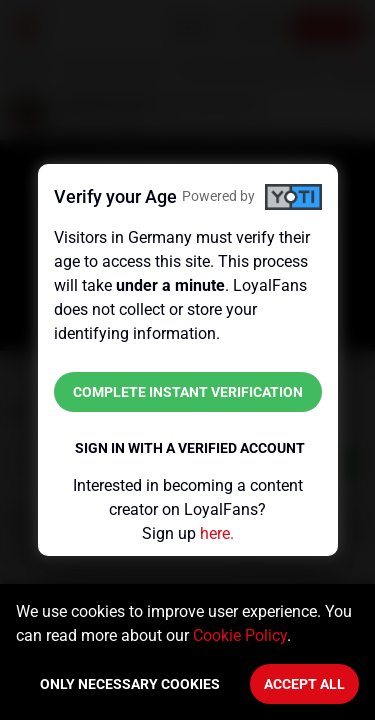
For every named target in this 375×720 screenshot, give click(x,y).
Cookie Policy (240, 635)
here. (217, 533)
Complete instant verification (188, 392)
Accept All (304, 684)
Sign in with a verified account (190, 448)
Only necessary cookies (130, 684)
